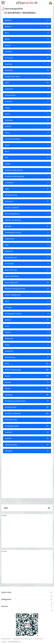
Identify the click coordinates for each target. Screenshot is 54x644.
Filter (6, 508)
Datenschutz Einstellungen (23, 639)
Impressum (39, 639)
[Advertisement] (27, 475)
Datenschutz (6, 639)
